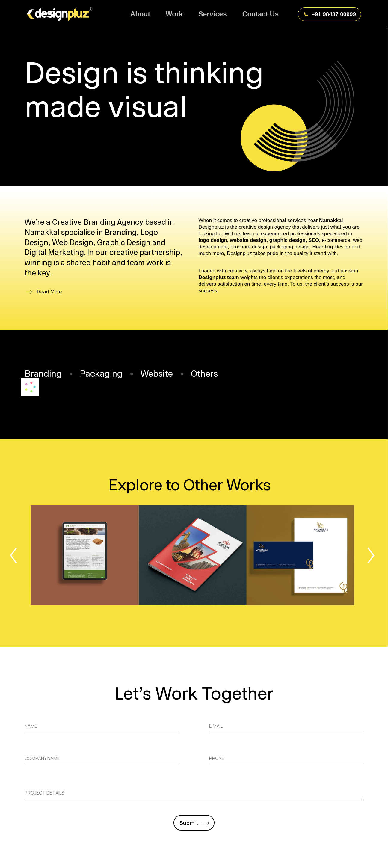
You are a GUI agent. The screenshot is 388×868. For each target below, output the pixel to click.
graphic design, (288, 240)
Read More (49, 292)
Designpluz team (220, 277)
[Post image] (85, 555)
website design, (249, 240)
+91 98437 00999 (330, 14)
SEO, (314, 240)
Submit (189, 823)
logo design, (214, 240)
